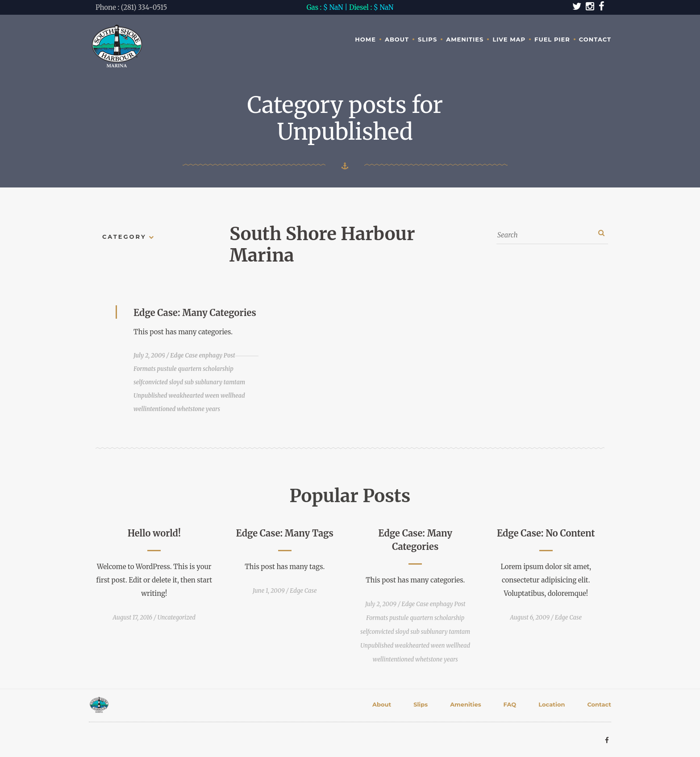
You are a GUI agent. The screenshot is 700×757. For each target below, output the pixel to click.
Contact (595, 39)
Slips (427, 39)
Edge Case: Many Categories (195, 313)
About (397, 39)
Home (365, 39)
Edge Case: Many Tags (285, 533)
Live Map (509, 39)
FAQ (510, 704)
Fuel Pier (552, 39)
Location (552, 704)
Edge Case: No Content (546, 533)
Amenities (465, 39)
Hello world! (154, 533)
